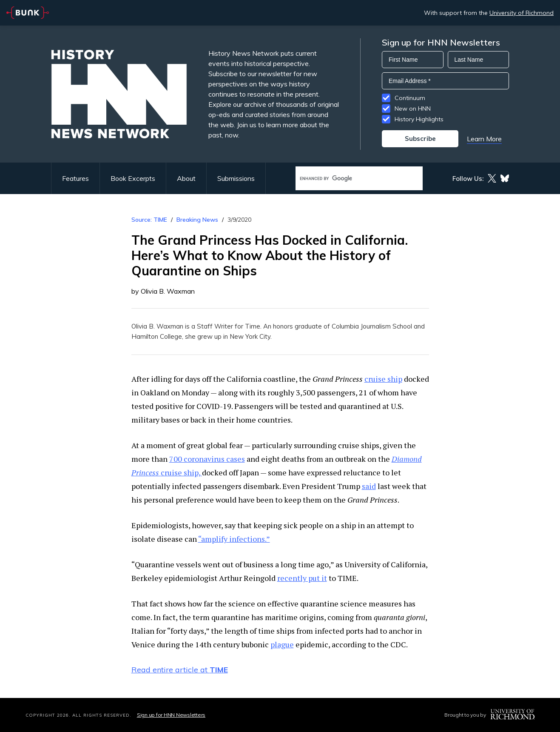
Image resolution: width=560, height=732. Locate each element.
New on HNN (413, 109)
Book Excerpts (133, 178)
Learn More (484, 139)
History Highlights (419, 119)
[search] (350, 179)
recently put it (302, 578)
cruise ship (383, 379)
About (186, 178)
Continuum (410, 98)
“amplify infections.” (234, 539)
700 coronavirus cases (207, 459)
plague (282, 644)
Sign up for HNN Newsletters (171, 715)
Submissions (236, 178)
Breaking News (197, 220)
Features (75, 178)
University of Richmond (522, 13)
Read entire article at (180, 670)
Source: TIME (149, 220)
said (369, 486)
